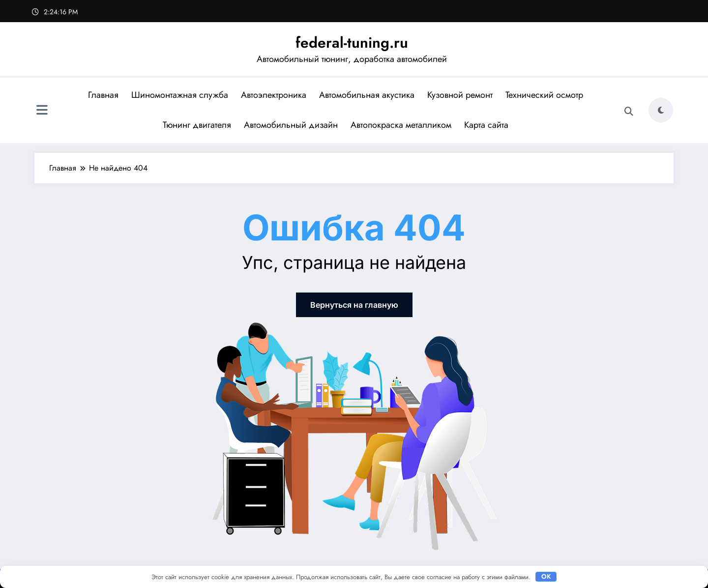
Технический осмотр (544, 95)
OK (546, 576)
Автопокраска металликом (401, 125)
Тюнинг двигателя (197, 125)
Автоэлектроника (274, 95)
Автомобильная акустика (367, 95)
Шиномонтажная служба (180, 95)
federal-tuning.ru (352, 43)
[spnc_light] (661, 110)
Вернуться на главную (354, 305)
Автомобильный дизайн (291, 125)
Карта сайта (486, 125)
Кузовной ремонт (460, 95)
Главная (103, 95)
